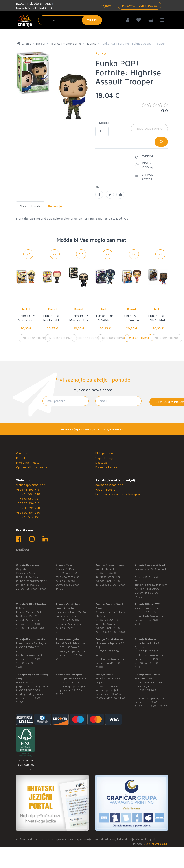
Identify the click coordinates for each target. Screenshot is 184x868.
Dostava (101, 462)
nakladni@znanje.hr (109, 485)
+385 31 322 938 (108, 651)
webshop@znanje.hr (30, 485)
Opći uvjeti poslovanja (32, 467)
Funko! (26, 309)
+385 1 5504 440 (28, 494)
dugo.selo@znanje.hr (33, 694)
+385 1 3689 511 (107, 489)
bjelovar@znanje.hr (151, 655)
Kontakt (21, 458)
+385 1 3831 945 (108, 686)
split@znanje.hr (30, 620)
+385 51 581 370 (148, 612)
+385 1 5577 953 (28, 517)
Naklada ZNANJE (39, 3)
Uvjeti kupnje (105, 458)
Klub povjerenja (106, 453)
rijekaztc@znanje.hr (151, 616)
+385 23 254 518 (28, 503)
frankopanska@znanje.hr (31, 655)
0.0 (155, 108)
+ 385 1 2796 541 (148, 690)
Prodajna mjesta (28, 462)
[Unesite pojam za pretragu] (70, 20)
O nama (22, 453)
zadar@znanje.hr (110, 624)
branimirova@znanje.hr (150, 698)
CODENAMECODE (156, 844)
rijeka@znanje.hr (110, 577)
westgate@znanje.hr (73, 651)
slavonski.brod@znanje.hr (151, 585)
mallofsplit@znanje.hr (73, 686)
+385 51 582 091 (28, 499)
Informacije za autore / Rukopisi (118, 494)
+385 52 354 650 (28, 512)
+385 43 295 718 (28, 489)
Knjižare (106, 6)
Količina (104, 123)
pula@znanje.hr (69, 577)
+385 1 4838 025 (29, 690)
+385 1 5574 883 (29, 647)
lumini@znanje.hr (71, 624)
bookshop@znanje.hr (33, 581)
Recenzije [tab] (55, 206)
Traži (92, 20)
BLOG (20, 3)
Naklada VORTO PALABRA (34, 8)
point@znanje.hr (110, 690)
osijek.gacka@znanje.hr (110, 659)
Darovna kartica (106, 467)
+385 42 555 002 (69, 620)
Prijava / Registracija (140, 6)
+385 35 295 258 (28, 508)
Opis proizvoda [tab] (30, 206)
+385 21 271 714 (29, 616)
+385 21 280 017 (69, 682)
